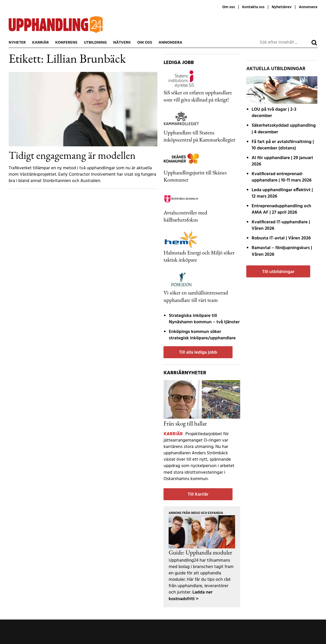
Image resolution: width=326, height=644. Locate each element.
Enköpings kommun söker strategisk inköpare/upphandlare (202, 335)
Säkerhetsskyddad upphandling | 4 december (284, 129)
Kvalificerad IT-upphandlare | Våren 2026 (281, 225)
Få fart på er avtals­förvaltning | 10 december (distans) (283, 145)
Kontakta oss (253, 7)
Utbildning (95, 43)
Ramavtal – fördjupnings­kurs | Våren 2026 (282, 251)
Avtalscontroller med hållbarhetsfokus (185, 216)
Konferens (66, 43)
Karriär (40, 43)
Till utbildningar (278, 272)
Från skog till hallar (185, 423)
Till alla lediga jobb (198, 352)
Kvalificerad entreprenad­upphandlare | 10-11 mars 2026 (282, 177)
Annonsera (308, 7)
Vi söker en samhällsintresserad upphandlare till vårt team (196, 296)
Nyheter (17, 43)
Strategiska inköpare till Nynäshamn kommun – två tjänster (204, 319)
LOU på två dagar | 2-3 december (274, 113)
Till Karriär (198, 494)
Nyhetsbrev (282, 7)
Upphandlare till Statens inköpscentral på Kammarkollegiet (199, 136)
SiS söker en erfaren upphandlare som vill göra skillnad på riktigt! (198, 96)
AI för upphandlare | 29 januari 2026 (282, 161)
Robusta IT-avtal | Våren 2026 (281, 238)
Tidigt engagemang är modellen (72, 155)
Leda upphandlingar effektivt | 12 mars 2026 (282, 193)
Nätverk (122, 43)
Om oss (229, 7)
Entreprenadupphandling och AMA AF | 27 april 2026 (281, 209)
